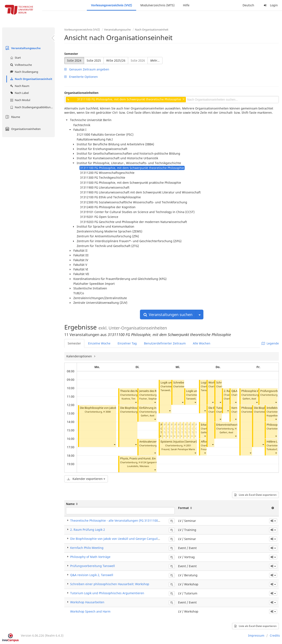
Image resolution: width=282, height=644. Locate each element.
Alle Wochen (202, 343)
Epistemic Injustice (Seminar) (179, 442)
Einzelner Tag (127, 343)
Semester (71, 54)
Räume (12, 117)
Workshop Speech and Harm (90, 611)
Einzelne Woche (99, 343)
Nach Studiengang (24, 72)
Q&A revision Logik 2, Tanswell (92, 575)
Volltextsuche (20, 65)
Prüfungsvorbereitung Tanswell (93, 566)
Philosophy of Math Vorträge (90, 557)
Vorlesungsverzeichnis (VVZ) (111, 5)
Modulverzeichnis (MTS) (157, 5)
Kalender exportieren (86, 479)
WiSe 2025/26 (116, 60)
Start (15, 58)
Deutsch (248, 5)
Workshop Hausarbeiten (87, 602)
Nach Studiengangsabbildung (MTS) (32, 107)
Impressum (256, 635)
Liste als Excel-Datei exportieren (255, 495)
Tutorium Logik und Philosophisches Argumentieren (107, 593)
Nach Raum (19, 86)
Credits (275, 635)
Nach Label (19, 93)
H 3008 (107, 412)
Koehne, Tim (128, 399)
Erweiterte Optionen (81, 77)
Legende (270, 343)
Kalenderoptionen (80, 356)
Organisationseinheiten (22, 129)
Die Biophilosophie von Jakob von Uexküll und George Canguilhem (117, 539)
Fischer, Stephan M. (150, 399)
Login (270, 5)
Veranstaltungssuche (22, 48)
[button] (114, 445)
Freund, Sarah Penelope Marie (178, 449)
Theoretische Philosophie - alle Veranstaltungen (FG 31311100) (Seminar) (122, 520)
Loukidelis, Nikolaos (138, 466)
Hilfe (186, 5)
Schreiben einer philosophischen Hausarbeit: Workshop (110, 584)
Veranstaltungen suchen (168, 315)
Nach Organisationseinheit (31, 79)
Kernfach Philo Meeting (87, 548)
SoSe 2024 (74, 60)
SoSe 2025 (94, 60)
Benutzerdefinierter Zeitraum (165, 343)
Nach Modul (20, 100)
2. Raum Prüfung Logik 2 (88, 530)
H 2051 (187, 445)
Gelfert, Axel (148, 415)
